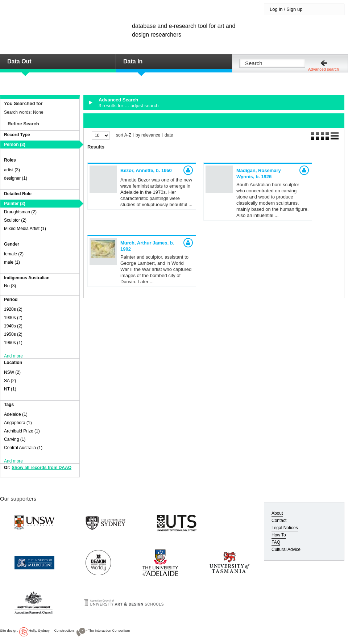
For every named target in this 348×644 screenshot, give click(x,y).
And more (13, 356)
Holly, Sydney (39, 630)
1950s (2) (13, 334)
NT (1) (10, 389)
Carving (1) (15, 439)
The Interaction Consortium (109, 630)
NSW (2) (12, 372)
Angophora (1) (18, 423)
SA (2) (10, 381)
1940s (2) (13, 326)
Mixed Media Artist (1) (25, 229)
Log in (276, 9)
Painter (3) (15, 204)
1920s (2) (13, 309)
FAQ (276, 542)
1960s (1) (13, 343)
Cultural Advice (286, 549)
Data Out (19, 61)
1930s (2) (13, 318)
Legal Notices (285, 528)
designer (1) (16, 178)
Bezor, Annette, (146, 170)
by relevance (148, 135)
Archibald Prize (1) (22, 431)
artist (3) (12, 170)
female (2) (14, 254)
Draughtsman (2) (20, 212)
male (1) (12, 262)
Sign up (294, 9)
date (169, 135)
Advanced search (324, 69)
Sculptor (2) (15, 220)
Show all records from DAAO (42, 468)
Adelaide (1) (16, 414)
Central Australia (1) (23, 448)
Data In (133, 61)
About (277, 513)
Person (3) (15, 145)
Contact (279, 520)
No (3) (10, 286)
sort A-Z (124, 135)
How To (279, 535)
